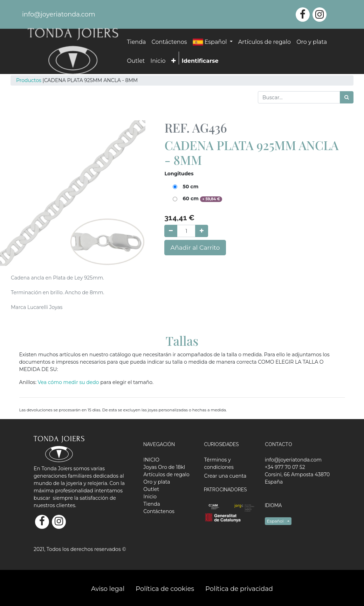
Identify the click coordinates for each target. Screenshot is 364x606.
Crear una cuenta (225, 476)
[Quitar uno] (171, 231)
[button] (174, 61)
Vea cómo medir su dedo (69, 382)
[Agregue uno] (202, 231)
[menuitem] (136, 42)
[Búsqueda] (347, 97)
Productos (29, 80)
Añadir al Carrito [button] (195, 247)
